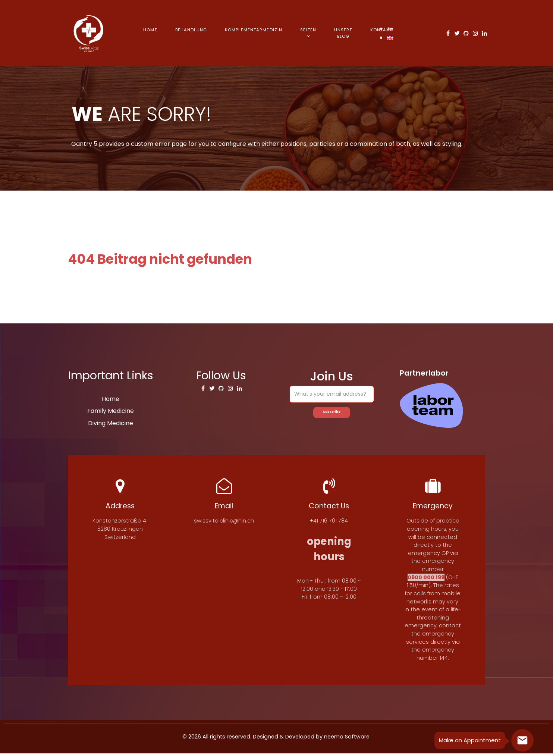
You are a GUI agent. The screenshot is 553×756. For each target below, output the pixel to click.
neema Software (347, 739)
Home (111, 399)
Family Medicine (111, 411)
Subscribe (332, 414)
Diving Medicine (111, 423)
